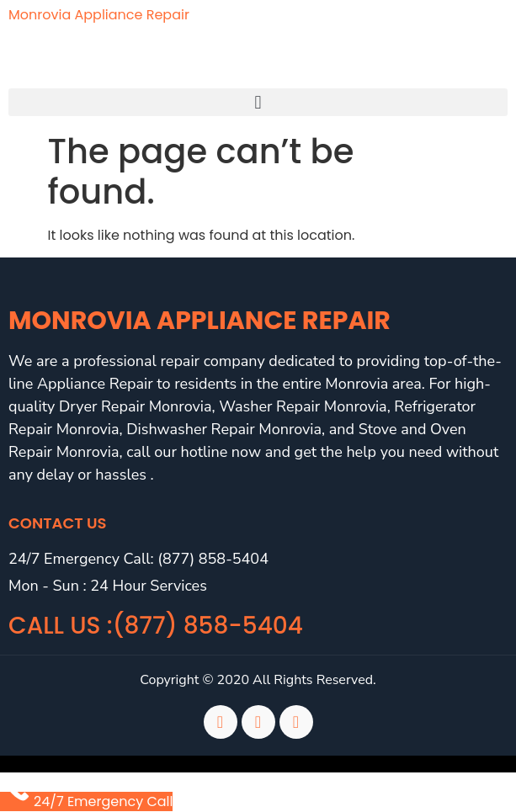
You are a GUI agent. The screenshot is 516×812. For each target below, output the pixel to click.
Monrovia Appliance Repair (99, 15)
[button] (258, 102)
